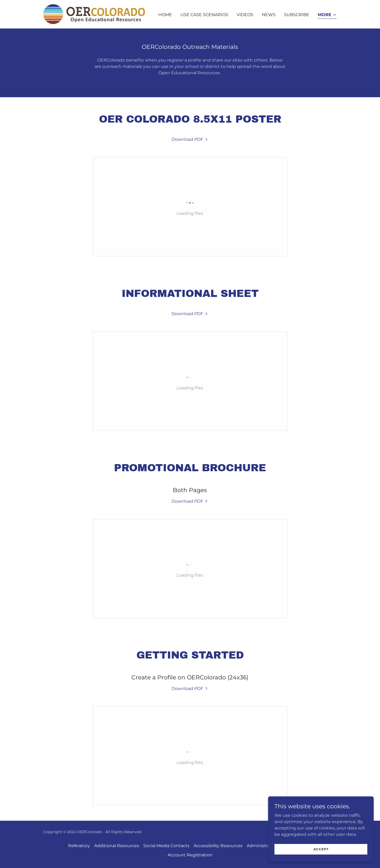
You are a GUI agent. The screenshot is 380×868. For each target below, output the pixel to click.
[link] (94, 14)
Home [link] (165, 15)
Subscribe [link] (297, 15)
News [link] (269, 15)
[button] (327, 15)
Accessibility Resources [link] (218, 846)
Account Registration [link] (190, 855)
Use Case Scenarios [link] (204, 15)
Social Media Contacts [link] (166, 846)
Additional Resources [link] (117, 846)
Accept (321, 849)
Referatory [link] (79, 846)
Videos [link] (245, 15)
